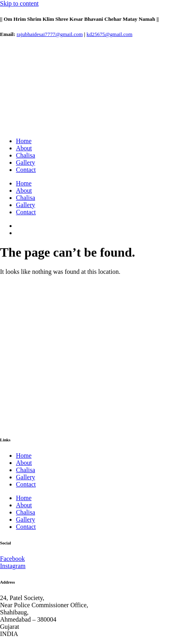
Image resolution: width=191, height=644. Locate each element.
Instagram (13, 566)
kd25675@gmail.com (109, 34)
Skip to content (19, 3)
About (24, 148)
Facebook (12, 559)
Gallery (26, 162)
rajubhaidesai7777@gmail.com (50, 34)
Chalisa (26, 155)
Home (24, 141)
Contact (26, 170)
